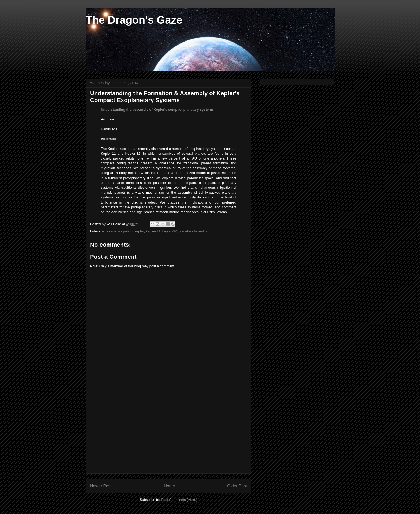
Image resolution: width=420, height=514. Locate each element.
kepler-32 (170, 231)
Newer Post (101, 486)
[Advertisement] (168, 432)
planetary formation (194, 231)
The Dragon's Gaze (134, 20)
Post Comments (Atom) (179, 500)
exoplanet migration (117, 231)
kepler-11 (153, 231)
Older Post (237, 486)
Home (170, 486)
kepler (139, 231)
